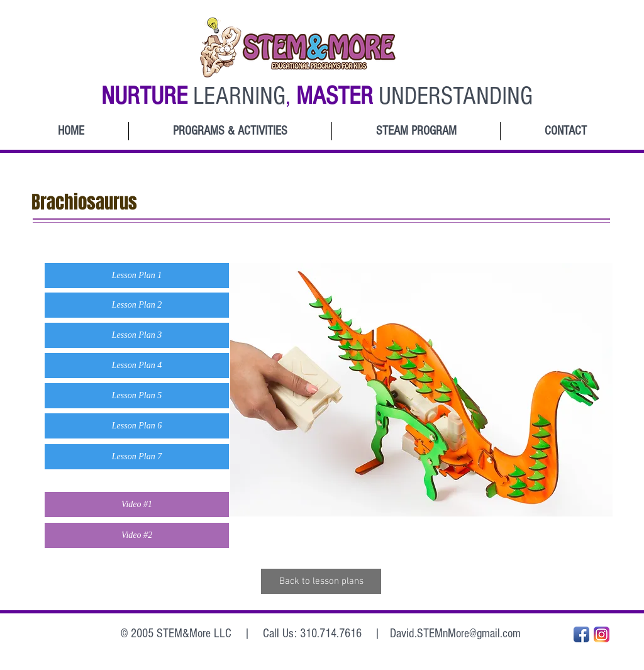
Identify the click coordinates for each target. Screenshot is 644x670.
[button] (137, 276)
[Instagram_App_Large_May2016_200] (602, 634)
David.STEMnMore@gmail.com (455, 634)
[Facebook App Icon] (581, 634)
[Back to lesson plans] (321, 581)
